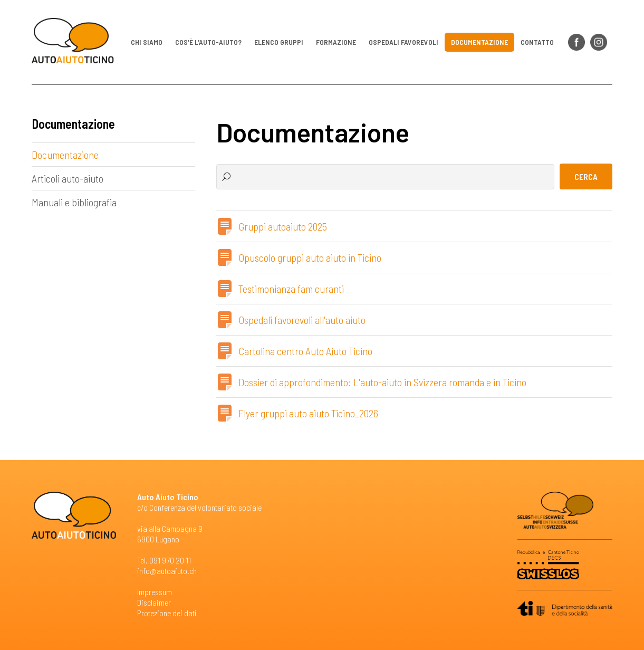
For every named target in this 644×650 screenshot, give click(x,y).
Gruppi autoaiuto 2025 (283, 226)
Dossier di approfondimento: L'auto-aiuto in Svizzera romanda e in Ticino (382, 382)
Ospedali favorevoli (403, 42)
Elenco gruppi (279, 42)
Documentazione (479, 42)
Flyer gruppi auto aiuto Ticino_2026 (308, 413)
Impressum (155, 592)
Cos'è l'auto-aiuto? (208, 42)
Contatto (537, 42)
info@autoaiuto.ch (167, 571)
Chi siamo (147, 42)
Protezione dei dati (167, 613)
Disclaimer (154, 602)
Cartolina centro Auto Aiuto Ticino (305, 351)
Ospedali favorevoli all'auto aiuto (302, 320)
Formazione (336, 42)
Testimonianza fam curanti (291, 289)
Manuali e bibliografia (74, 202)
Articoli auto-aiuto (68, 178)
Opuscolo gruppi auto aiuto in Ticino (310, 257)
